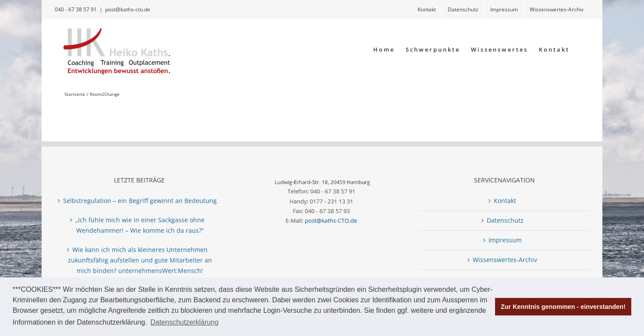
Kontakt (505, 201)
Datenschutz (505, 220)
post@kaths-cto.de (128, 9)
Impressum (505, 240)
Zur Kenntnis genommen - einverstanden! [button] (563, 307)
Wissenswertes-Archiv (505, 260)
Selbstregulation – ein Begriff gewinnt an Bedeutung (140, 201)
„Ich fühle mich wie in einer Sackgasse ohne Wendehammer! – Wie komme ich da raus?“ (140, 225)
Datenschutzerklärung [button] (184, 322)
